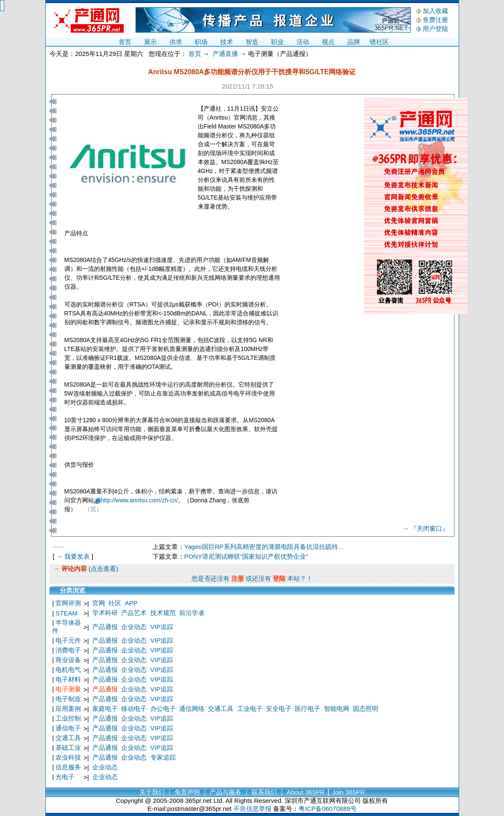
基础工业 (68, 748)
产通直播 (225, 54)
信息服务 (68, 767)
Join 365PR (349, 792)
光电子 (65, 777)
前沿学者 (192, 613)
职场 (201, 42)
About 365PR (306, 792)
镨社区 (379, 42)
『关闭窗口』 (429, 528)
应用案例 (68, 709)
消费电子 (68, 650)
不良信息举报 (252, 809)
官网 (99, 603)
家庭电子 (105, 709)
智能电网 (337, 709)
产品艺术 (134, 613)
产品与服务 (226, 792)
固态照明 (366, 709)
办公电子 (163, 709)
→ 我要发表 (73, 556)
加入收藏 (435, 11)
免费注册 (435, 20)
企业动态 (134, 627)
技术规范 (163, 613)
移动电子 (134, 709)
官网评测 (68, 603)
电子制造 (68, 699)
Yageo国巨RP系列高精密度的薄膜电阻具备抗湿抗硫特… (264, 547)
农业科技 (68, 757)
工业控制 (68, 718)
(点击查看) (102, 569)
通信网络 (192, 709)
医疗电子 (307, 709)
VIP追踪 (162, 627)
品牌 (354, 42)
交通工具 (221, 709)
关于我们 (152, 792)
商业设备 (68, 660)
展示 (150, 42)
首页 (125, 42)
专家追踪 (163, 757)
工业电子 (250, 709)
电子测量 (68, 689)
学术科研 (105, 613)
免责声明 (187, 792)
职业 (277, 42)
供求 (176, 42)
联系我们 (264, 792)
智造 (252, 42)
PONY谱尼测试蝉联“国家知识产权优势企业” (246, 556)
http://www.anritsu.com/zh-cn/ (140, 500)
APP (131, 603)
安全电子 (279, 709)
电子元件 (68, 640)
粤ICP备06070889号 (328, 809)
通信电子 (68, 728)
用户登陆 (435, 29)
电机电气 (68, 670)
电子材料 (68, 679)
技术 (227, 42)
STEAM (66, 613)
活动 (303, 42)
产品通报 (105, 627)
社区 (115, 603)
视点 (328, 42)
